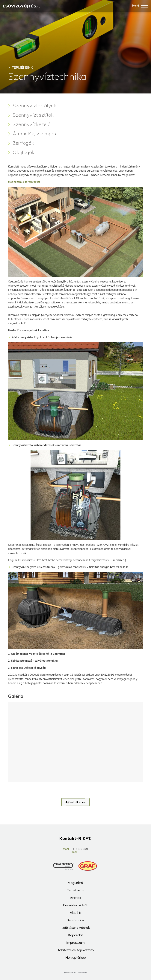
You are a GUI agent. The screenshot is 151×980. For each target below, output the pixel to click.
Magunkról (75, 883)
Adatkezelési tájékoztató (75, 950)
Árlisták (75, 898)
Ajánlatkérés (75, 802)
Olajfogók (24, 152)
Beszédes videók (75, 905)
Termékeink (22, 67)
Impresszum (75, 943)
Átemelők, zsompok (35, 134)
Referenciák (75, 920)
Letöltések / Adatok (75, 928)
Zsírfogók (23, 143)
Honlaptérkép (76, 957)
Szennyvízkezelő (32, 124)
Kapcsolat (75, 935)
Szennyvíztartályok (34, 106)
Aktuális (75, 913)
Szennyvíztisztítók (33, 115)
